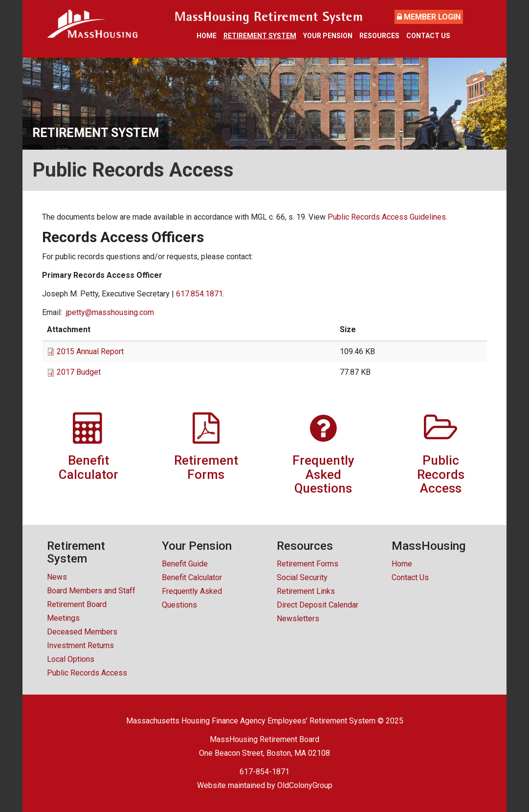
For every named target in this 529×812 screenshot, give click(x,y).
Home (207, 36)
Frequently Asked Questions (192, 598)
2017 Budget (79, 372)
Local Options (71, 659)
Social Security (302, 577)
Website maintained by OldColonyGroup (265, 785)
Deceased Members (82, 632)
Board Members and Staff (91, 591)
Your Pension (328, 36)
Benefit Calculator (192, 577)
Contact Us (428, 36)
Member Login (429, 17)
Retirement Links (306, 591)
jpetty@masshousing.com (110, 312)
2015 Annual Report (90, 351)
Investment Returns (80, 645)
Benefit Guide (185, 564)
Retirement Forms (308, 564)
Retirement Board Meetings (77, 611)
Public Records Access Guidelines (387, 217)
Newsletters (298, 619)
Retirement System (260, 36)
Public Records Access (87, 673)
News (57, 577)
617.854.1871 (199, 294)
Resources (379, 36)
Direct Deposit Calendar (318, 605)
